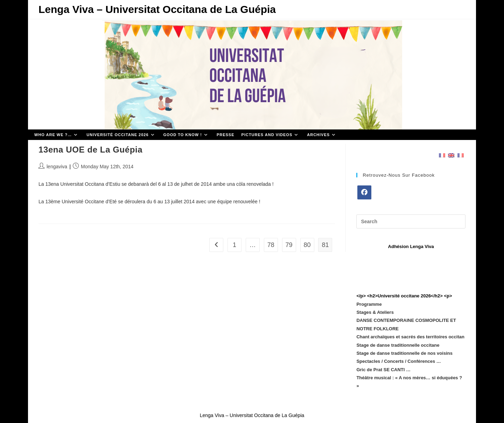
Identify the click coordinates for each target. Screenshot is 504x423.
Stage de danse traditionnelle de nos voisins (404, 353)
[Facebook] (364, 192)
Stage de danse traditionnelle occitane (398, 345)
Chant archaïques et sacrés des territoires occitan (410, 337)
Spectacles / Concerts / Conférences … (398, 361)
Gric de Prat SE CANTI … (383, 370)
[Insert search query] (411, 221)
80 (307, 245)
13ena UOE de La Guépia (90, 150)
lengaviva (57, 167)
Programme (369, 304)
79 (289, 245)
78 (271, 245)
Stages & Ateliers (375, 312)
